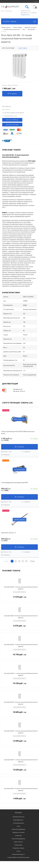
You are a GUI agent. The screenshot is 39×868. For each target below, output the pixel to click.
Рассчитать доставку (12, 125)
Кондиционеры (18, 845)
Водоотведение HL (18, 820)
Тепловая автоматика (18, 817)
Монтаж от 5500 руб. (12, 120)
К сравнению (26, 452)
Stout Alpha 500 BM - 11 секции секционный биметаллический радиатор (21, 674)
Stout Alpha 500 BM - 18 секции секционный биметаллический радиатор (21, 646)
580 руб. (6, 489)
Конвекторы (18, 836)
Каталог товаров (19, 21)
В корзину (12, 94)
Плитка (18, 851)
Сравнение (33, 13)
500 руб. (6, 539)
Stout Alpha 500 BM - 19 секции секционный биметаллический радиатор (21, 588)
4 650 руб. (20, 799)
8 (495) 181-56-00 (25, 11)
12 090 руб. (20, 741)
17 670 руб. (20, 597)
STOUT (25, 305)
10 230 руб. (20, 683)
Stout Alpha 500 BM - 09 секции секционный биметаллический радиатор (21, 617)
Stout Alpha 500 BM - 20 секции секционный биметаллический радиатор (21, 703)
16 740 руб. (20, 655)
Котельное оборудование (18, 829)
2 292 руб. (7, 438)
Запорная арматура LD (18, 854)
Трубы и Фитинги (18, 842)
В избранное (7, 106)
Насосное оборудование (18, 839)
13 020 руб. (20, 770)
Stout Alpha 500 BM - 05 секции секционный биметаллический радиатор (21, 790)
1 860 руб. (9, 88)
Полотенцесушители (18, 823)
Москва (36, 2)
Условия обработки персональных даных (18, 857)
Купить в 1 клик (6, 452)
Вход (2, 11)
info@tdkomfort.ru (25, 15)
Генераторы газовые (18, 848)
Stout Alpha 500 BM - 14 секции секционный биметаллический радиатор (21, 761)
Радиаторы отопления (18, 832)
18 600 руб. (20, 712)
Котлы (18, 826)
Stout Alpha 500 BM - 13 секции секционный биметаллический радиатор (21, 732)
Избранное (25, 13)
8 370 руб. (20, 626)
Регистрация (8, 11)
